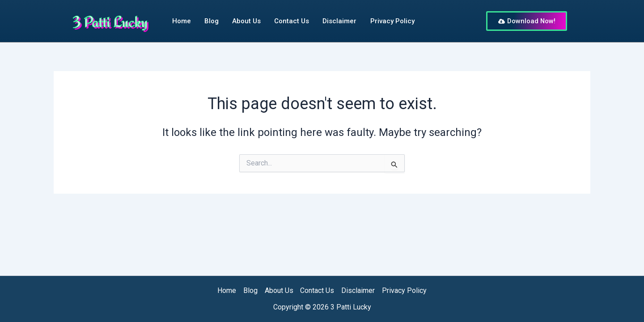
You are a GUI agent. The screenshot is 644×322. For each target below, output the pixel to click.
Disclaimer (339, 21)
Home (182, 21)
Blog (212, 21)
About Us (246, 21)
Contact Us (292, 21)
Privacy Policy (392, 21)
